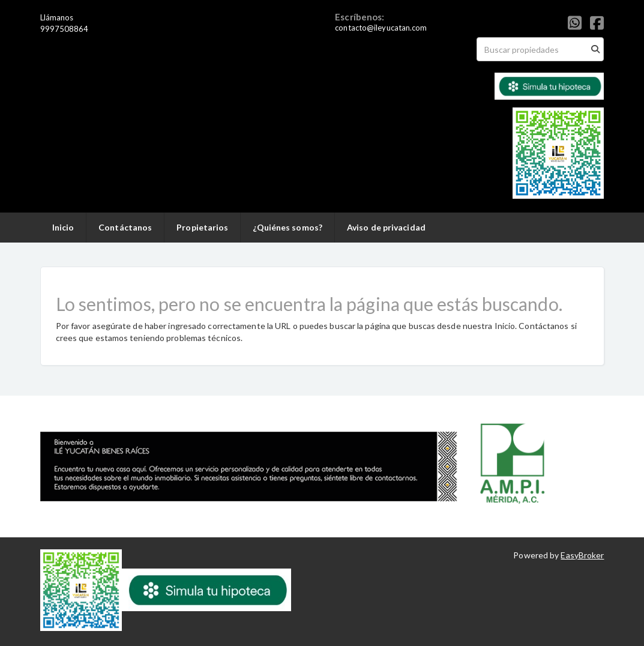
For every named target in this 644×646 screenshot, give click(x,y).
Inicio (63, 227)
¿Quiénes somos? (287, 227)
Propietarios (202, 227)
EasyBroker (582, 555)
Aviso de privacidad (386, 227)
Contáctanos (125, 227)
